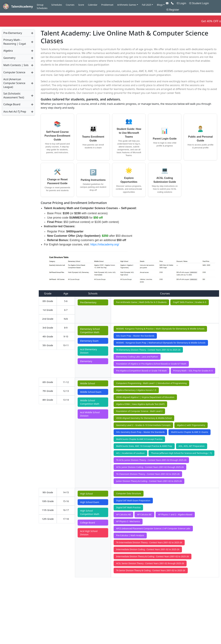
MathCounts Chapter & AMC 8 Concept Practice (139, 439)
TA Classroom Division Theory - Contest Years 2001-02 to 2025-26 (148, 474)
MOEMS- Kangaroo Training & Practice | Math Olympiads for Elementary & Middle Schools (160, 329)
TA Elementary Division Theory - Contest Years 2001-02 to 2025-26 (148, 350)
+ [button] (32, 33)
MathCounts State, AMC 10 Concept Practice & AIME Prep (144, 446)
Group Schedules (42, 6)
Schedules (57, 5)
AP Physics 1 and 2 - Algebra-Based (175, 514)
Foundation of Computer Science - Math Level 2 (139, 411)
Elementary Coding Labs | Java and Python (137, 357)
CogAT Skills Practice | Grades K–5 (190, 302)
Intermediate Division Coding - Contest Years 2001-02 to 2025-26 (148, 549)
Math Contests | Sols (16, 65)
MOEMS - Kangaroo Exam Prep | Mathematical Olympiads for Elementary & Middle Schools (161, 343)
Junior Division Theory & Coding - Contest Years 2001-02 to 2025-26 (149, 481)
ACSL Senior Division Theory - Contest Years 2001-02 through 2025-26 (150, 563)
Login (181, 3)
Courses (70, 5)
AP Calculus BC (144, 514)
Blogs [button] (160, 5)
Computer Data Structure (129, 493)
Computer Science (14, 72)
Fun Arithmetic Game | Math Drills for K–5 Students (141, 302)
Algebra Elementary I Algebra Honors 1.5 (136, 390)
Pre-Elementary (13, 33)
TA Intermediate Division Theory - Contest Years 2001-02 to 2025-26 (149, 542)
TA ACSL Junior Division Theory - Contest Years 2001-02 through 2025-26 (151, 460)
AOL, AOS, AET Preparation (192, 446)
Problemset (107, 5)
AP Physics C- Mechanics (128, 521)
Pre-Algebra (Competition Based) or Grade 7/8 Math (142, 371)
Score (81, 5)
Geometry (9, 58)
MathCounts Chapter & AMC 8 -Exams (189, 432)
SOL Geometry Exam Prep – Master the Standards (140, 432)
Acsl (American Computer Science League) (14, 83)
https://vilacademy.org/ (105, 244)
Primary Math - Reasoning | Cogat (15, 42)
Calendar (93, 5)
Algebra (8, 51)
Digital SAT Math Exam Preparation (133, 500)
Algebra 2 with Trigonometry (191, 425)
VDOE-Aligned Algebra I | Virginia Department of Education (145, 397)
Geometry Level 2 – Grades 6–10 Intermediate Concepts (143, 425)
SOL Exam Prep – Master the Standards (135, 336)
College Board (12, 104)
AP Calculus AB (123, 514)
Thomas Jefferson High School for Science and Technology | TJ (181, 453)
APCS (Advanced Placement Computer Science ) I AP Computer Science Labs (153, 528)
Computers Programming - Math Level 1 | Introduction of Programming (151, 383)
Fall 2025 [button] (147, 5)
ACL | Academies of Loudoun (130, 453)
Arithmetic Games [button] (127, 5)
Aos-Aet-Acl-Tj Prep (15, 112)
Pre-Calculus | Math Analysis (130, 535)
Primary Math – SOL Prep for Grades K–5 (193, 371)
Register (172, 10)
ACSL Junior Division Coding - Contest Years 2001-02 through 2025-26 (150, 467)
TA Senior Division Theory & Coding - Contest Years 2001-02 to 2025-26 (151, 570)
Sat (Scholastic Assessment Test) (14, 95)
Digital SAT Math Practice (128, 507)
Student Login (199, 3)
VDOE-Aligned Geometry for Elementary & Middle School (144, 418)
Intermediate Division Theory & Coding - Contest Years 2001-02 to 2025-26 (153, 556)
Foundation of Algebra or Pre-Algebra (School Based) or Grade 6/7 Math (151, 364)
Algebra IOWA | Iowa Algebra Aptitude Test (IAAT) (140, 404)
